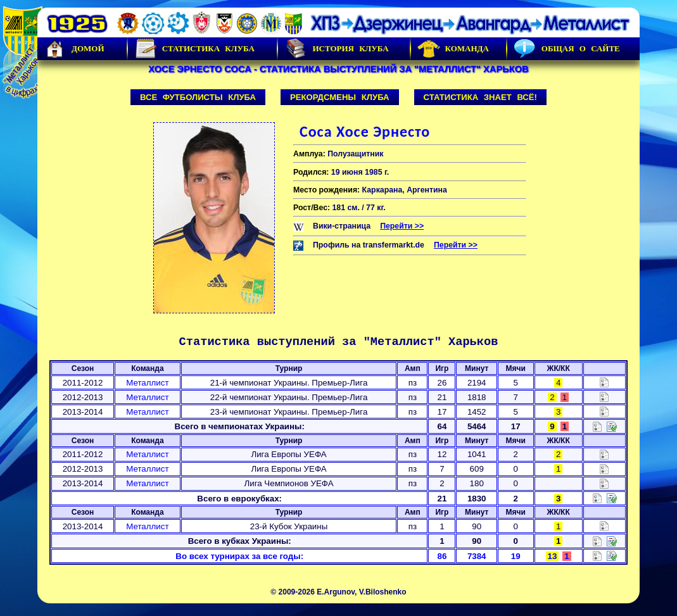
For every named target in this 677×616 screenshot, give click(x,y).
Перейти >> (402, 226)
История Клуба (336, 49)
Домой (74, 49)
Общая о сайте (567, 49)
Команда (453, 49)
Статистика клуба (194, 49)
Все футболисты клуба (198, 97)
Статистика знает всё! (480, 97)
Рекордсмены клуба (340, 97)
